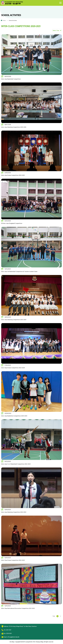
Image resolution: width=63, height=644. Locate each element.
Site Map (12, 642)
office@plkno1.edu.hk (13, 637)
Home (4, 21)
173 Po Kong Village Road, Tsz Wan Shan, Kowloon (23, 626)
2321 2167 (9, 630)
